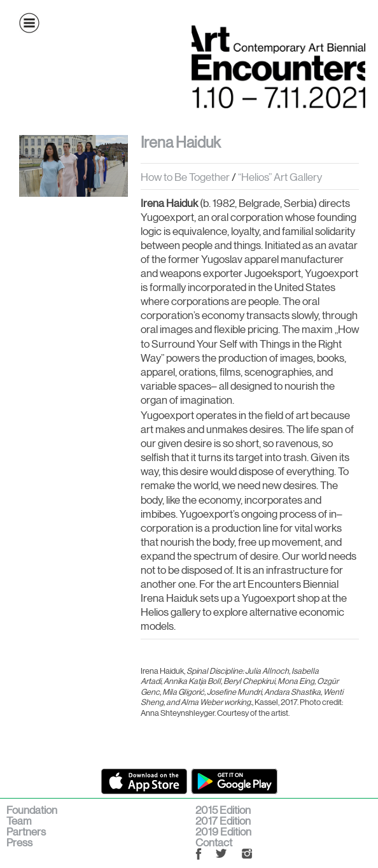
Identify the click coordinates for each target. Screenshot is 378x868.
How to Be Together (185, 177)
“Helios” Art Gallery (280, 177)
